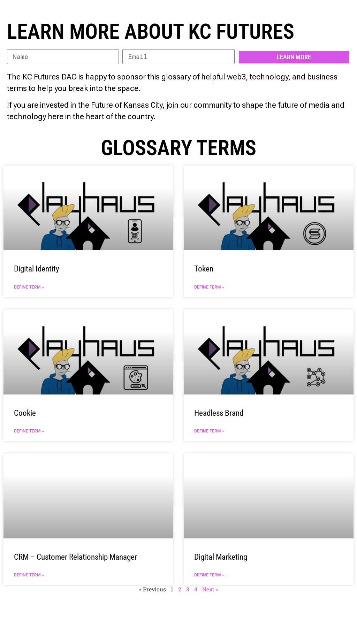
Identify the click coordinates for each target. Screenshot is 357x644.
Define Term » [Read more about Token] (209, 287)
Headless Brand (219, 413)
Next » (210, 589)
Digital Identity (37, 269)
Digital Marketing (221, 557)
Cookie (25, 413)
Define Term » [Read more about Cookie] (29, 431)
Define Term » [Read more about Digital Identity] (29, 287)
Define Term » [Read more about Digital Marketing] (209, 575)
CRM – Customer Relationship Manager (75, 557)
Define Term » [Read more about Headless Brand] (209, 431)
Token (204, 269)
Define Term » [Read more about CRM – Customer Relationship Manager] (29, 575)
